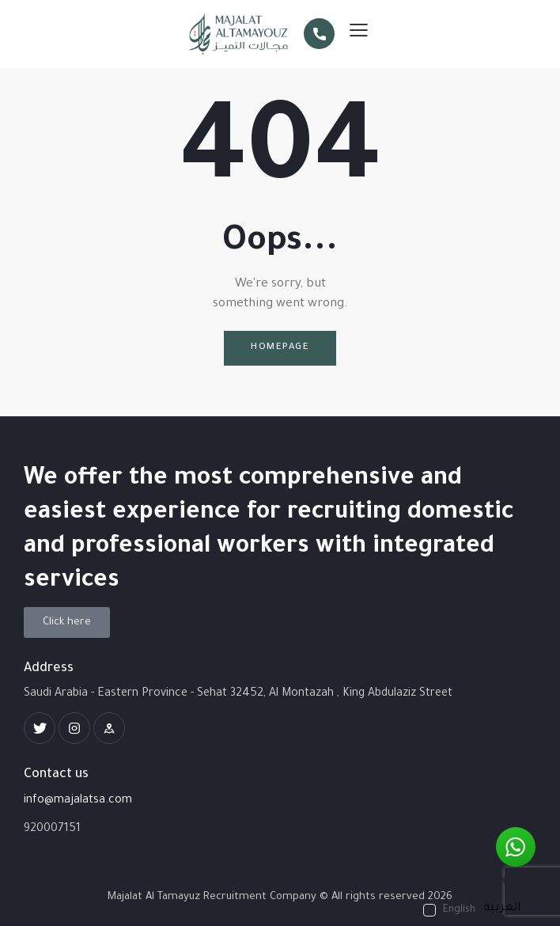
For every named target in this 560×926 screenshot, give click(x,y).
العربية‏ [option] (502, 909)
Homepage (280, 348)
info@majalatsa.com (78, 801)
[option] (502, 909)
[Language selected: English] (476, 911)
